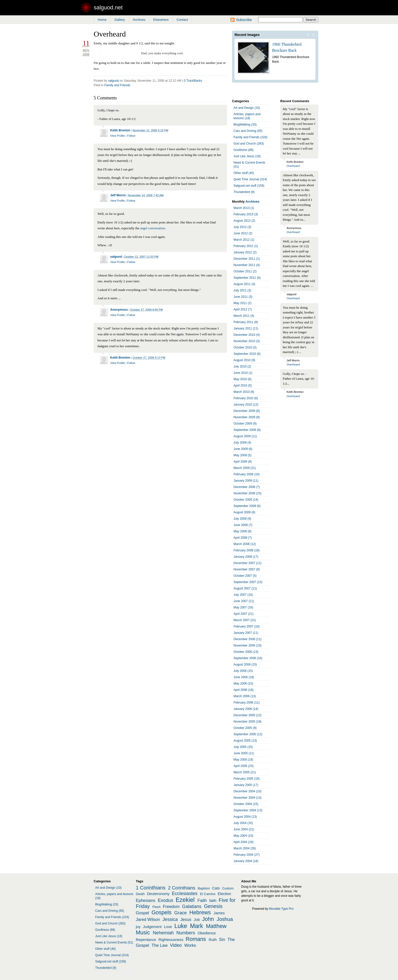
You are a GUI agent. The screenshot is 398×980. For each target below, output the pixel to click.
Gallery (120, 20)
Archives (139, 20)
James (219, 913)
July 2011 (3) (242, 290)
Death (140, 894)
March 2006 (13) (245, 696)
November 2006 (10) (247, 645)
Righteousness (171, 940)
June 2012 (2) (243, 233)
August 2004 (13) (245, 817)
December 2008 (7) (247, 487)
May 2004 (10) (243, 836)
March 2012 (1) (244, 240)
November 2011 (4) (247, 265)
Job (197, 920)
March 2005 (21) (245, 772)
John (208, 919)
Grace (181, 913)
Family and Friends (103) (250, 137)
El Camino (208, 894)
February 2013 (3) (246, 214)
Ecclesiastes (185, 894)
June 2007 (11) (244, 601)
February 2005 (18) (247, 779)
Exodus (166, 900)
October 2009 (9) (245, 424)
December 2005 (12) (247, 715)
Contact (182, 20)
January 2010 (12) (246, 405)
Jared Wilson (148, 919)
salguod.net (108, 7)
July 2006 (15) (243, 671)
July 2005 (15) (243, 747)
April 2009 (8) (243, 462)
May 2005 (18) (243, 760)
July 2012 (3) (242, 227)
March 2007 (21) (245, 620)
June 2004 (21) (244, 829)
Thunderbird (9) (244, 192)
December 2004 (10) (247, 791)
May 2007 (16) (243, 607)
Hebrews (200, 913)
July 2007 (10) (243, 595)
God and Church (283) (249, 144)
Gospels (162, 913)
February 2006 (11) (247, 703)
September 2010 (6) (247, 354)
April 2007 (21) (244, 614)
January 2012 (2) (245, 252)
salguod (113, 81)
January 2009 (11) (246, 481)
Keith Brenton (120, 130)
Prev (308, 35)
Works (190, 945)
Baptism (204, 888)
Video (176, 945)
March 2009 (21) (245, 468)
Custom (228, 888)
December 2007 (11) (247, 563)
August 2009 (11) (245, 436)
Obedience (207, 933)
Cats (216, 888)
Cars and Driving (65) (248, 131)
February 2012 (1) (246, 246)
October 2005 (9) (245, 728)
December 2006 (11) (247, 639)
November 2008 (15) (247, 493)
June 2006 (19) (244, 677)
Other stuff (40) (244, 173)
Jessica (170, 919)
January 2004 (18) (246, 861)
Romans (196, 939)
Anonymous (119, 310)
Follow (131, 136)
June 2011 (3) (243, 297)
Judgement (152, 927)
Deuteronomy (158, 894)
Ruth (213, 940)
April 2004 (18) (244, 842)
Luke (181, 926)
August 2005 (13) (245, 741)
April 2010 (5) (243, 386)
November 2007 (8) (247, 569)
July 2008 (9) (242, 519)
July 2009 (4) (242, 443)
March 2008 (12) (245, 544)
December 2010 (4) (247, 335)
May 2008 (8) (243, 531)
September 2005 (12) (248, 734)
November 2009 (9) (247, 417)
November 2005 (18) (247, 722)
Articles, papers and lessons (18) (247, 116)
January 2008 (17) (246, 557)
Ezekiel (185, 900)
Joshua (225, 919)
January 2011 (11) (246, 328)
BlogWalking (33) (245, 125)
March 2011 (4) (244, 316)
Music (143, 933)
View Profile (118, 136)
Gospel (142, 913)
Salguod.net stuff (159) (249, 186)
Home (102, 20)
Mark (197, 926)
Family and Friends (117, 85)
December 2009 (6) (247, 411)
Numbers (186, 933)
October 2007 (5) (245, 576)
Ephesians (146, 900)
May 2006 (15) (243, 684)
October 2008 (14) (246, 500)
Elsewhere (161, 20)
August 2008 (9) (244, 512)
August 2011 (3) (244, 284)
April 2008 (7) (243, 538)
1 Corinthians (151, 888)
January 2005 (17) (246, 785)
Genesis (213, 906)
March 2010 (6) (244, 392)
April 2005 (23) (244, 766)
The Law (160, 945)
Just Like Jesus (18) (247, 156)
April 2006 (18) (244, 690)
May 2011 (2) (243, 303)
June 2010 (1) (243, 373)
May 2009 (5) (243, 455)
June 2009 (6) (243, 449)
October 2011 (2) (245, 271)
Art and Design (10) (247, 108)
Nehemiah (163, 933)
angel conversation (153, 228)
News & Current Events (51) (249, 165)
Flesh (156, 907)
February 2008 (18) (247, 550)
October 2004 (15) (246, 804)
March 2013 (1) (244, 208)
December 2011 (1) (247, 259)
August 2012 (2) (244, 221)
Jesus (186, 919)
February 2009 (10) (247, 474)
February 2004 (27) (247, 855)
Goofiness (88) (244, 150)
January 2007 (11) (246, 633)
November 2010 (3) (247, 341)
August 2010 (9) (244, 360)
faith (213, 901)
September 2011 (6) (247, 278)
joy (138, 927)
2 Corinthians (182, 888)
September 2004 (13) (248, 810)
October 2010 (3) (245, 347)
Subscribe (244, 20)
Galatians (192, 906)
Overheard (293, 166)
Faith (202, 900)
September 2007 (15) (248, 582)
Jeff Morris (118, 195)
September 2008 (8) (247, 506)
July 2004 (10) (243, 823)
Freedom (171, 906)
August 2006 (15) (245, 664)
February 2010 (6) (246, 398)
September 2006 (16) (248, 658)
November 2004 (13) (247, 798)
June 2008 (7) (243, 525)
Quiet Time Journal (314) (250, 179)
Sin (222, 939)
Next (313, 35)
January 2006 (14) (246, 709)
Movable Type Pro (281, 909)
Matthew (216, 926)
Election (225, 894)
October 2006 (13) (246, 652)
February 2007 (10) (247, 626)
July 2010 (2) (242, 366)
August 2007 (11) (245, 588)
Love (168, 927)
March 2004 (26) (245, 848)
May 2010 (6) (243, 379)
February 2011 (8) (246, 322)
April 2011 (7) (243, 309)
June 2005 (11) (244, 753)
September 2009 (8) (247, 430)
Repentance (146, 940)
